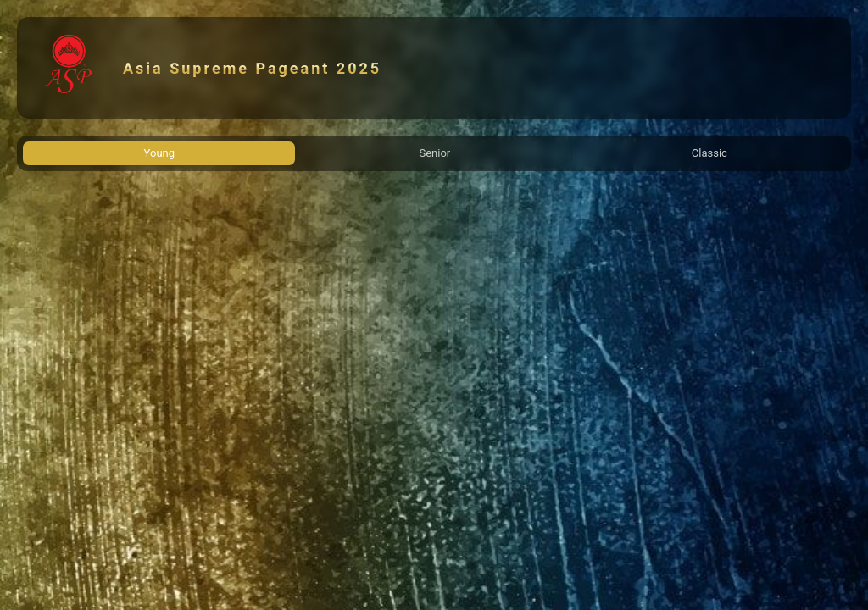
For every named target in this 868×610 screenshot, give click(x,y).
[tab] (159, 153)
